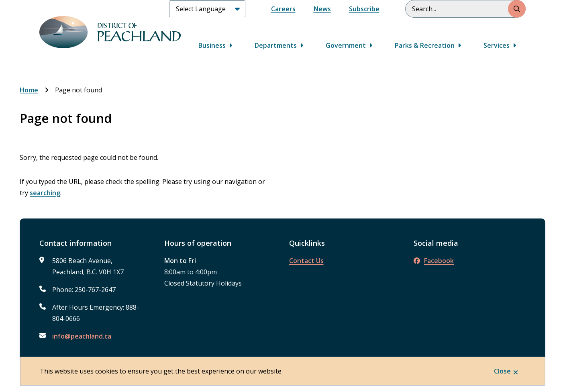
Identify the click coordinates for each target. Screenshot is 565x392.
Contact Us (306, 261)
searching (45, 193)
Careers (283, 9)
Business (212, 45)
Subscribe (364, 9)
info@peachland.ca (82, 336)
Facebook (434, 261)
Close (502, 371)
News (322, 9)
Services (497, 45)
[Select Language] (207, 9)
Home (29, 90)
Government (346, 45)
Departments (276, 45)
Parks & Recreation (425, 45)
